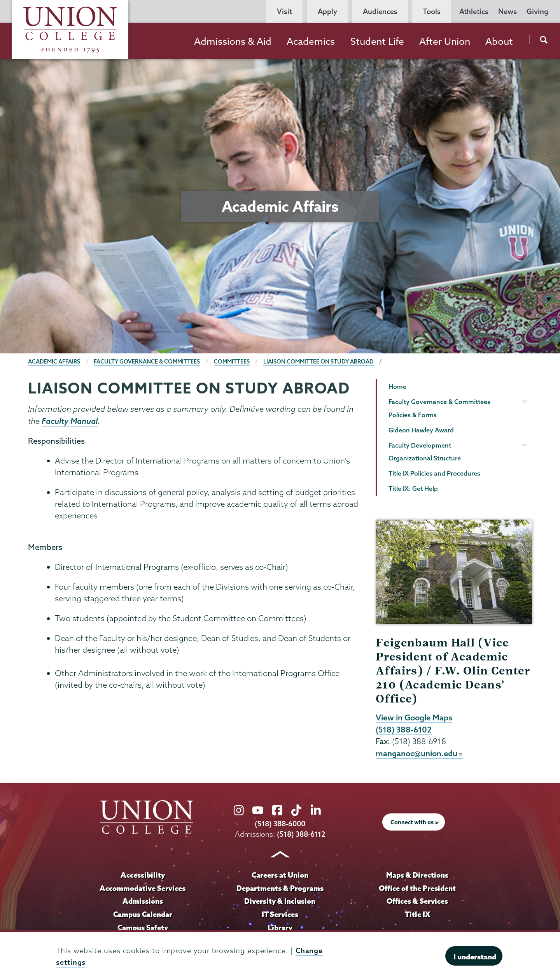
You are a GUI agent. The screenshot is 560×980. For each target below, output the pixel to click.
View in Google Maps (414, 717)
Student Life (377, 41)
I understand (475, 957)
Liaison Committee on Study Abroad (318, 362)
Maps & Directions (417, 875)
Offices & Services (417, 901)
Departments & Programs (280, 888)
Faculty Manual (70, 421)
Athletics (474, 11)
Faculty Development (420, 445)
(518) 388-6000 (280, 824)
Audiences (380, 11)
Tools (432, 11)
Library (280, 927)
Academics (311, 41)
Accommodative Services (143, 888)
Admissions (143, 901)
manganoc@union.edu (419, 753)
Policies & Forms (413, 415)
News (507, 11)
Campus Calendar (143, 914)
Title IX (417, 914)
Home (397, 386)
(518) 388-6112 (301, 834)
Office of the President (417, 888)
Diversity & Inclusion (280, 901)
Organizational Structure (425, 458)
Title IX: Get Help (413, 488)
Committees (232, 362)
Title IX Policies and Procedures (434, 473)
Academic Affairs (54, 362)
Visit (284, 11)
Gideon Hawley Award (421, 430)
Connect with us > (415, 822)
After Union (445, 41)
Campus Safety (143, 927)
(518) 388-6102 (404, 729)
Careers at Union (280, 875)
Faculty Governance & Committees (147, 362)
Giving (537, 11)
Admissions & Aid (233, 41)
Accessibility (143, 875)
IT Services (280, 914)
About (499, 41)
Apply (327, 11)
